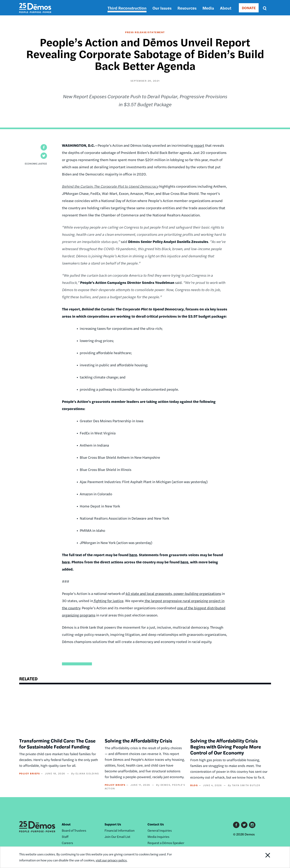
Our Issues (162, 8)
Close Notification (263, 857)
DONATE (249, 8)
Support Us (113, 824)
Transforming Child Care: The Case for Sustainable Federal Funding (57, 743)
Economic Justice (36, 163)
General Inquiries (160, 830)
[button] (44, 147)
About (226, 8)
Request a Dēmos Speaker (166, 843)
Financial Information (120, 830)
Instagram (252, 825)
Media (208, 8)
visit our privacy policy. (112, 860)
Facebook (236, 825)
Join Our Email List (117, 837)
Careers (67, 843)
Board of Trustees (74, 830)
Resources (187, 8)
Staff (65, 837)
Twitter (244, 825)
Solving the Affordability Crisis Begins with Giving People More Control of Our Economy (226, 746)
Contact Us (156, 824)
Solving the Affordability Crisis (138, 740)
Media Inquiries (158, 837)
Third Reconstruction (127, 8)
